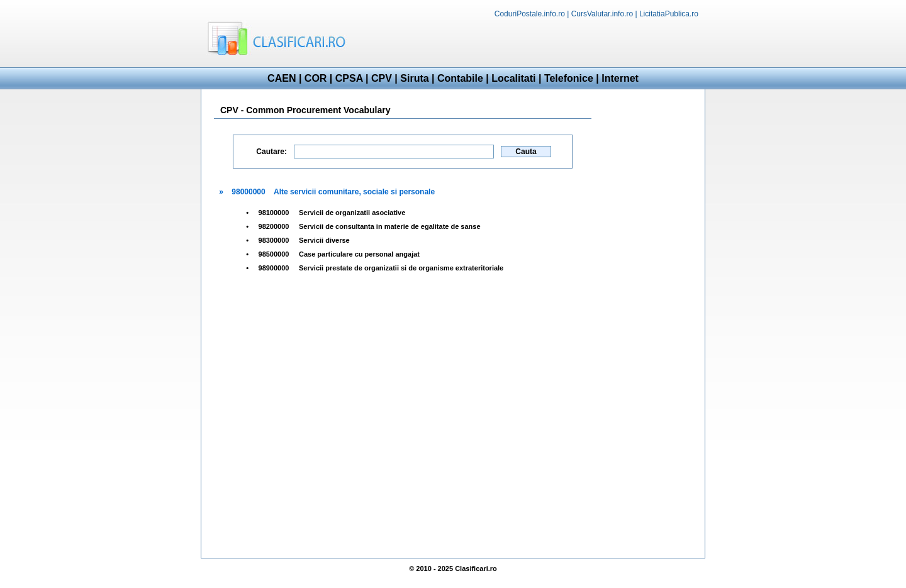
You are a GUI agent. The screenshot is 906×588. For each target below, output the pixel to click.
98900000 (274, 268)
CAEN (282, 78)
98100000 (274, 213)
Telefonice (569, 78)
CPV (382, 78)
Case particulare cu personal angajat (359, 254)
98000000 (248, 192)
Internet (620, 78)
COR (316, 78)
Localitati (513, 78)
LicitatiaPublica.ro (669, 14)
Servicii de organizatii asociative (352, 213)
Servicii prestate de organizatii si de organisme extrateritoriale (401, 268)
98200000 (274, 226)
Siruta (414, 78)
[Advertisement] (557, 42)
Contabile (460, 78)
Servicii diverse (324, 240)
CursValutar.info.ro (602, 14)
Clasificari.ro (476, 569)
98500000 (274, 254)
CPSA (349, 78)
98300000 (274, 240)
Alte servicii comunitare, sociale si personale (354, 192)
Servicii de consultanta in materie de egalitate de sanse (390, 226)
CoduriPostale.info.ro (530, 14)
